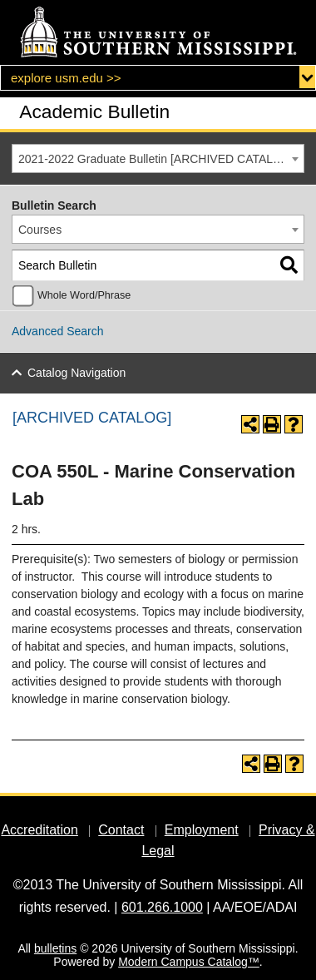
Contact (121, 830)
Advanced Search (58, 331)
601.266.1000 (162, 907)
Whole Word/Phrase (84, 295)
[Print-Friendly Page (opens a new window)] (272, 424)
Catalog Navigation (77, 373)
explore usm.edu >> (66, 78)
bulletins (55, 948)
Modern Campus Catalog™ (189, 962)
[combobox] (158, 158)
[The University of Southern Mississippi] (158, 33)
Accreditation (39, 830)
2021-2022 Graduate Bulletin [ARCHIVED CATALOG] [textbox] (156, 159)
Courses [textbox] (40, 230)
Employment (202, 830)
